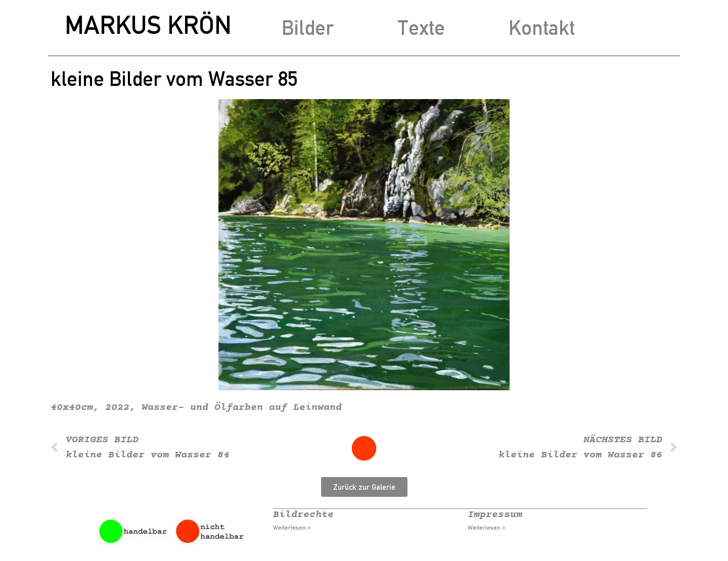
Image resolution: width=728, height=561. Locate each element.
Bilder (308, 28)
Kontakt (542, 28)
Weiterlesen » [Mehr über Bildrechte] (292, 528)
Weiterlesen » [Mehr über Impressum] (487, 528)
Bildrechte (303, 515)
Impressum (495, 515)
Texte (421, 28)
